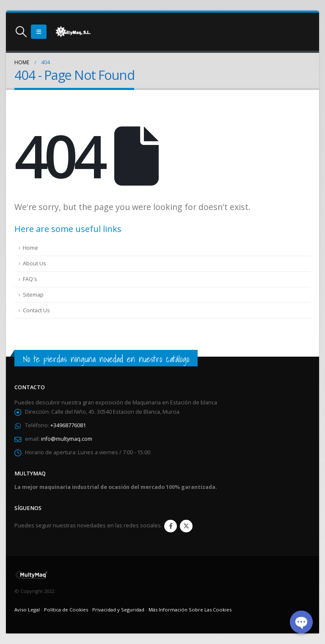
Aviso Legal (27, 610)
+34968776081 (68, 425)
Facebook (171, 526)
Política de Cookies (66, 610)
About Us (34, 263)
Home (30, 248)
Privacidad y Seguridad (118, 610)
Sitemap (33, 295)
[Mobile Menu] (39, 32)
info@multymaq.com (67, 439)
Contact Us (36, 310)
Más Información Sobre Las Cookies (190, 610)
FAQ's (30, 279)
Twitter (186, 526)
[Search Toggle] (21, 32)
